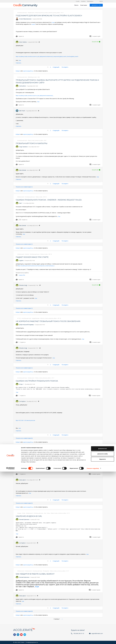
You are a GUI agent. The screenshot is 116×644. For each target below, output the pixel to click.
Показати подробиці (93, 641)
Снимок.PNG (22, 275)
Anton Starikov (23, 42)
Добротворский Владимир (26, 324)
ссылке (35, 24)
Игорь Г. (21, 384)
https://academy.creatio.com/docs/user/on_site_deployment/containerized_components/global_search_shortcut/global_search (49, 56)
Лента (76, 5)
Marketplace (90, 1)
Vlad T (21, 203)
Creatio (78, 1)
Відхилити (103, 632)
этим (53, 22)
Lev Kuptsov (22, 401)
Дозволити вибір (103, 626)
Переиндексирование (29, 451)
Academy (83, 1)
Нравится (17, 36)
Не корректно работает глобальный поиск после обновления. (53, 321)
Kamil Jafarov (23, 86)
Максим (21, 454)
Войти (101, 1)
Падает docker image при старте (35, 257)
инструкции (50, 460)
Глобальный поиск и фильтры (34, 143)
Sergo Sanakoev (23, 147)
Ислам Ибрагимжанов (25, 19)
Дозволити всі (103, 621)
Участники (84, 5)
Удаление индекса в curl (31, 515)
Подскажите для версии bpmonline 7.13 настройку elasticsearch (54, 15)
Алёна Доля (22, 479)
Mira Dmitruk (23, 170)
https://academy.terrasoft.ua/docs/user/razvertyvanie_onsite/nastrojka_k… (39, 265)
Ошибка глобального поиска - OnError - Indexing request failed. (54, 200)
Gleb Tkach (22, 111)
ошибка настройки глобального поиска (40, 380)
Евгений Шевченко (24, 519)
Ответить (18, 63)
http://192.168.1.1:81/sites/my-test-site (26, 420)
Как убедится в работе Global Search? (38, 573)
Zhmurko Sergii (23, 285)
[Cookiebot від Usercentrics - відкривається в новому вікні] (10, 641)
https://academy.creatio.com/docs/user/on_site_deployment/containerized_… (37, 95)
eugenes (21, 260)
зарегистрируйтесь (29, 71)
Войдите (18, 71)
